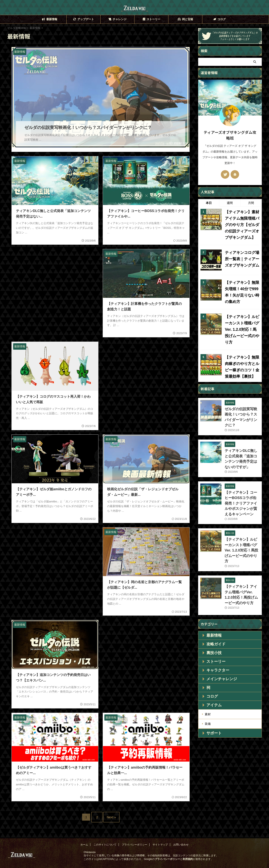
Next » (110, 811)
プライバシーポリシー (134, 837)
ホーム (84, 837)
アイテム (212, 658)
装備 (208, 675)
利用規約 (188, 851)
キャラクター (214, 623)
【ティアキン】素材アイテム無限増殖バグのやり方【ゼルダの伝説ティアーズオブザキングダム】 (241, 223)
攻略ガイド (213, 597)
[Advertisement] (55, 277)
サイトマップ (160, 837)
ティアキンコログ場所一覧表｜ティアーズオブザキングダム (241, 255)
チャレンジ (117, 19)
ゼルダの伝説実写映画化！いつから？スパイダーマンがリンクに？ (241, 395)
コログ (219, 19)
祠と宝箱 (185, 19)
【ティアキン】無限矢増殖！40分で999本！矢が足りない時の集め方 (242, 285)
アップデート (83, 19)
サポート (212, 684)
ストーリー (151, 19)
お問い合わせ (181, 837)
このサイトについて (105, 837)
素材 (208, 666)
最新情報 (49, 19)
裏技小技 (212, 605)
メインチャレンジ (217, 632)
